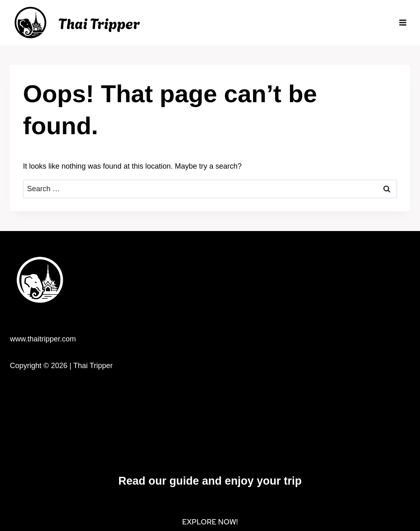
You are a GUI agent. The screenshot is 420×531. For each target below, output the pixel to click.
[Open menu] (403, 22)
